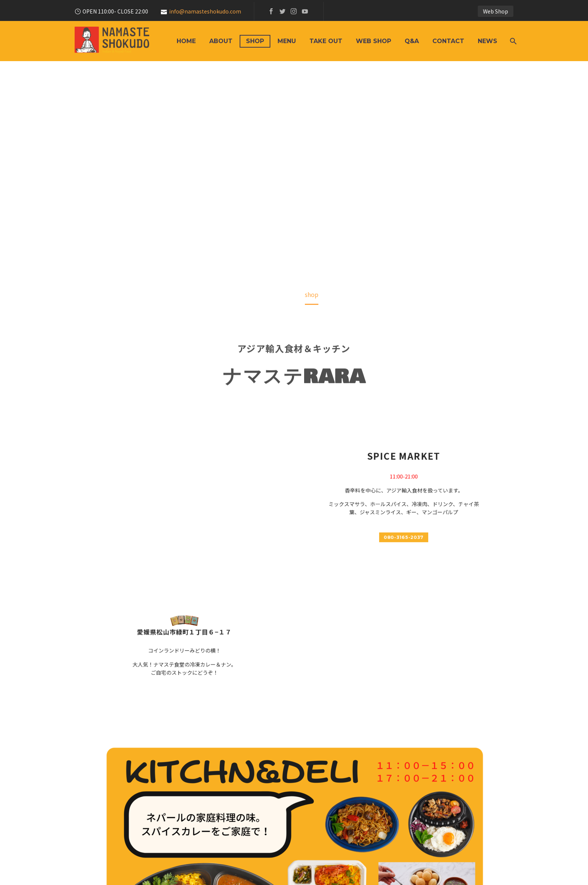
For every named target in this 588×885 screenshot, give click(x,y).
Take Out (326, 41)
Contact (448, 41)
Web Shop (496, 11)
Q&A (412, 41)
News (487, 41)
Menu (287, 41)
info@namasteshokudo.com (205, 11)
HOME (186, 41)
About (221, 41)
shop (255, 41)
